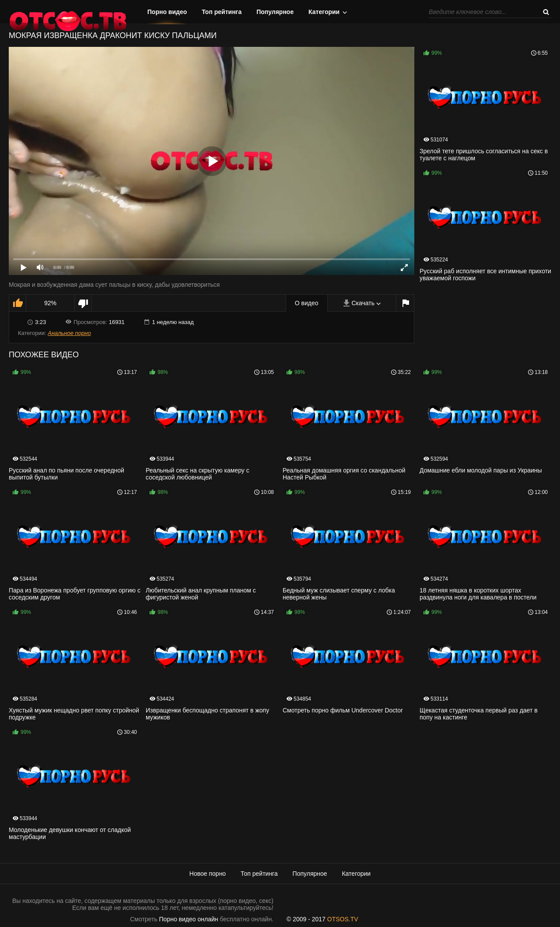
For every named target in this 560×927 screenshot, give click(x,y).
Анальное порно (69, 333)
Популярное (275, 12)
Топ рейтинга (222, 12)
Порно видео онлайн (189, 919)
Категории (324, 12)
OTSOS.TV (343, 919)
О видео (307, 303)
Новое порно (208, 874)
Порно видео (167, 12)
